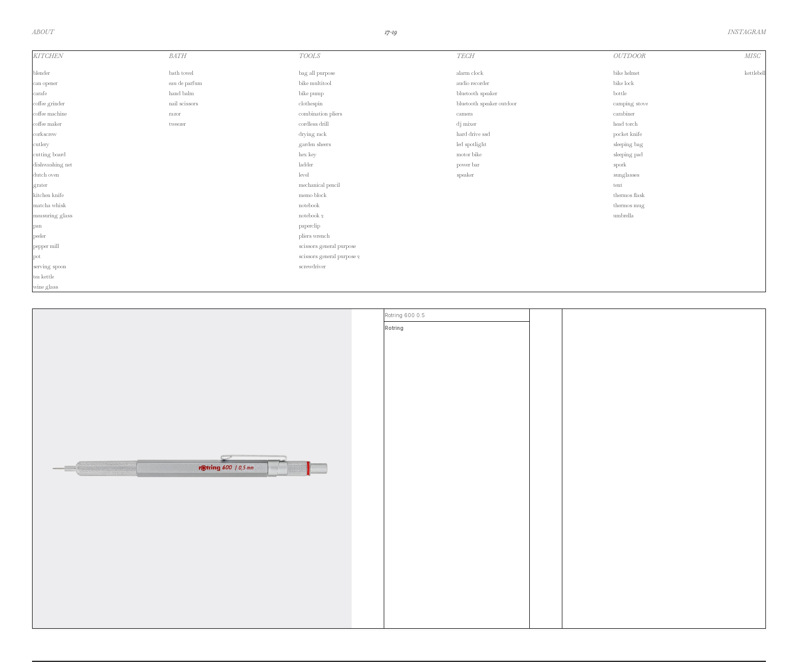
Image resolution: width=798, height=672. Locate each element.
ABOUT (43, 32)
